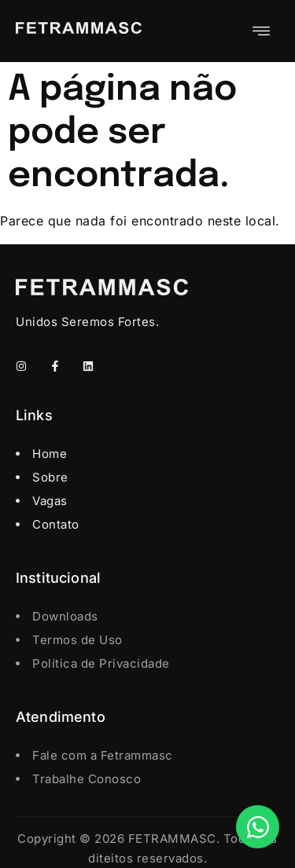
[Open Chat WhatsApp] (258, 827)
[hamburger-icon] (262, 31)
